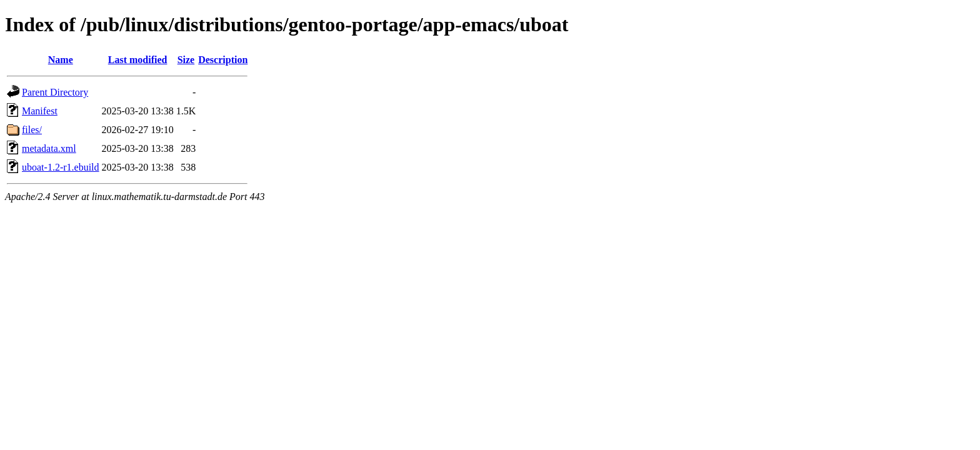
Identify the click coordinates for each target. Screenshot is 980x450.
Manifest (40, 111)
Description (223, 60)
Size (186, 60)
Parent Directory (55, 92)
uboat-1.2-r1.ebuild (61, 167)
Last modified (138, 60)
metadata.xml (49, 148)
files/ (32, 130)
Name (61, 60)
